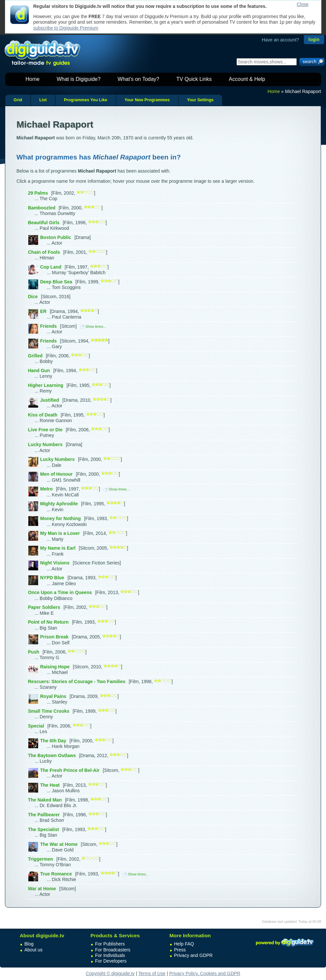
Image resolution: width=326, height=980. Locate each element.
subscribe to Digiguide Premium (66, 28)
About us (33, 950)
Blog (29, 944)
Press (180, 950)
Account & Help (247, 79)
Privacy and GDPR (193, 955)
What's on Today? (138, 79)
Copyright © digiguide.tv (110, 973)
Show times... (93, 326)
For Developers (111, 961)
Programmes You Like (86, 100)
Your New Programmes (147, 100)
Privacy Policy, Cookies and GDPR (205, 973)
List (43, 100)
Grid (18, 100)
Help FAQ (184, 944)
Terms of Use (152, 973)
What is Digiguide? (78, 79)
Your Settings (200, 100)
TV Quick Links (194, 79)
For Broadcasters (113, 950)
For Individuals (110, 955)
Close (303, 4)
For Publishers (110, 944)
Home (33, 79)
